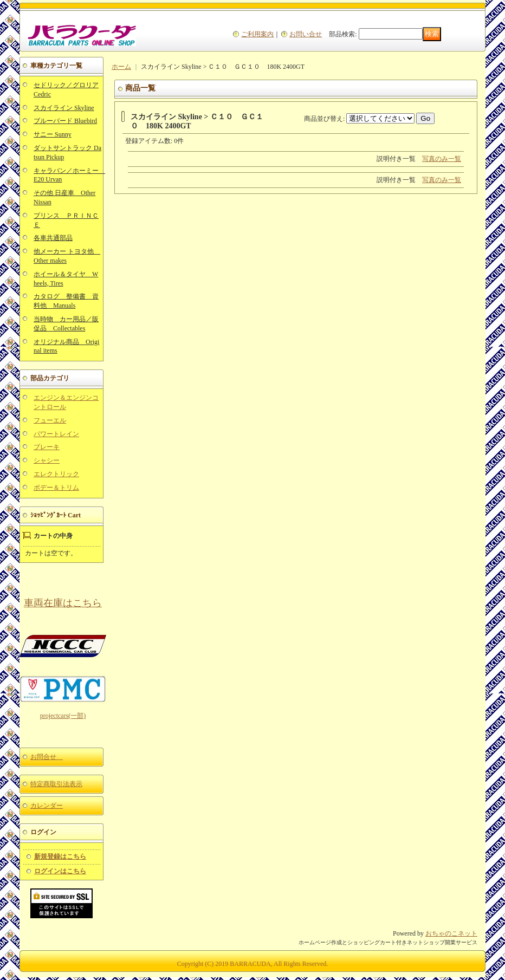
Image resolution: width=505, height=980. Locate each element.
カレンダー (47, 806)
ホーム (121, 67)
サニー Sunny (53, 134)
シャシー (47, 460)
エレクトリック (56, 474)
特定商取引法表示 (56, 784)
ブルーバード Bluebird (65, 121)
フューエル (50, 420)
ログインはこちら (60, 871)
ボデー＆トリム (56, 488)
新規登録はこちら (60, 856)
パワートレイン (56, 434)
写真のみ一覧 (442, 159)
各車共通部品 (53, 238)
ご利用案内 (257, 34)
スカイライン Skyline (64, 108)
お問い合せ (306, 34)
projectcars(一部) (63, 716)
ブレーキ (47, 447)
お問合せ (47, 757)
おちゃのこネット (451, 933)
